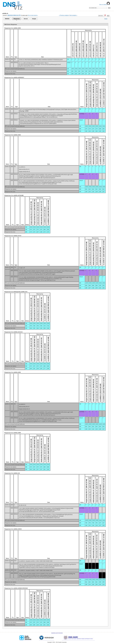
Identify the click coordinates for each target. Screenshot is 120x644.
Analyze (34, 19)
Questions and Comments (57, 633)
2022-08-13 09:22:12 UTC (14, 15)
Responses (17, 19)
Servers (26, 19)
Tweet (106, 19)
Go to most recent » (33, 15)
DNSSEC (7, 19)
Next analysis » (73, 15)
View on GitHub (105, 4)
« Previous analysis (64, 15)
